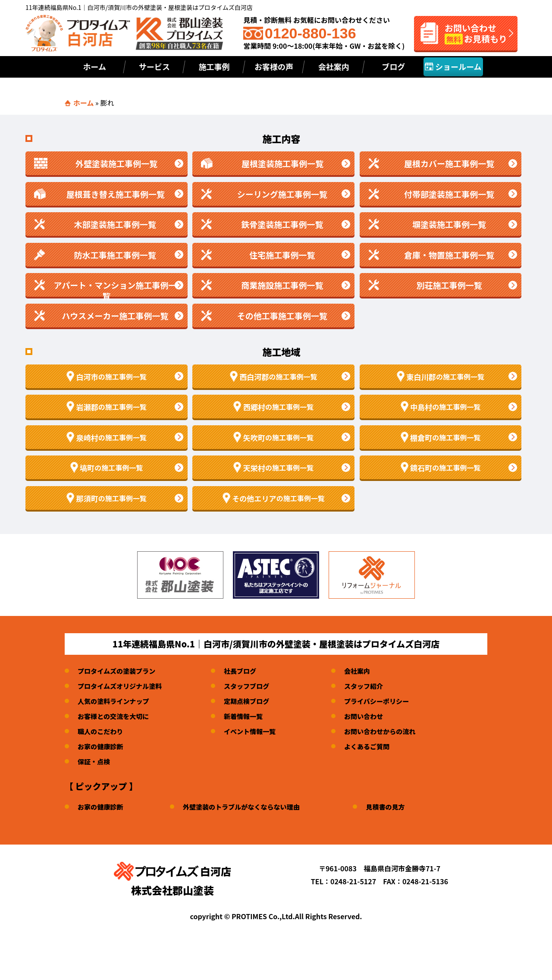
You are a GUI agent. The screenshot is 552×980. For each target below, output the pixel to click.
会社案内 (334, 66)
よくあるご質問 (377, 746)
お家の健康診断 (102, 746)
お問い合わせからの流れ (391, 731)
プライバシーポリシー (387, 701)
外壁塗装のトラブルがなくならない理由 (248, 807)
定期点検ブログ (253, 701)
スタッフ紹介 (373, 686)
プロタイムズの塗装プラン (119, 671)
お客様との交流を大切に (116, 716)
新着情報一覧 (250, 716)
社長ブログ (246, 671)
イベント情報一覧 (257, 731)
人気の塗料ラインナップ (116, 701)
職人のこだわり (102, 731)
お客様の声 (274, 66)
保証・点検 (95, 761)
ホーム (95, 66)
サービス (154, 66)
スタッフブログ (253, 686)
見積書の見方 (397, 807)
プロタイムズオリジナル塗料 (122, 686)
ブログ (393, 66)
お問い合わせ (373, 716)
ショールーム (453, 66)
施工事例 (214, 66)
